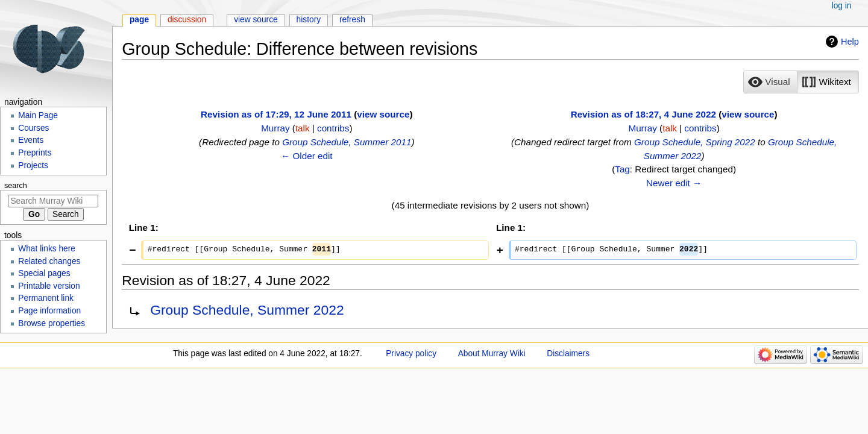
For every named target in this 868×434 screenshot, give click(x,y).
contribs (333, 128)
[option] (770, 82)
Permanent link (46, 298)
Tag (622, 169)
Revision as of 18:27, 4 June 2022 (643, 114)
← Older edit (307, 156)
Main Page (38, 115)
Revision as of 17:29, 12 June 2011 (276, 114)
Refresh (352, 20)
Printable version (49, 286)
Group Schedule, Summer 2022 (247, 310)
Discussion (187, 20)
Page (139, 20)
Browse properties (52, 323)
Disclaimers (568, 354)
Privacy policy (411, 354)
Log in (842, 6)
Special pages (44, 273)
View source (256, 20)
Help (850, 42)
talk (303, 128)
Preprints (35, 153)
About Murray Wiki (492, 354)
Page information (49, 311)
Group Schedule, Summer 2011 (347, 142)
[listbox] (801, 82)
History (309, 20)
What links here (47, 249)
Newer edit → (674, 183)
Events (31, 140)
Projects (33, 165)
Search (16, 186)
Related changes (49, 261)
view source (383, 114)
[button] (770, 82)
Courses (33, 128)
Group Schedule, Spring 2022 (695, 142)
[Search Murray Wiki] (53, 201)
